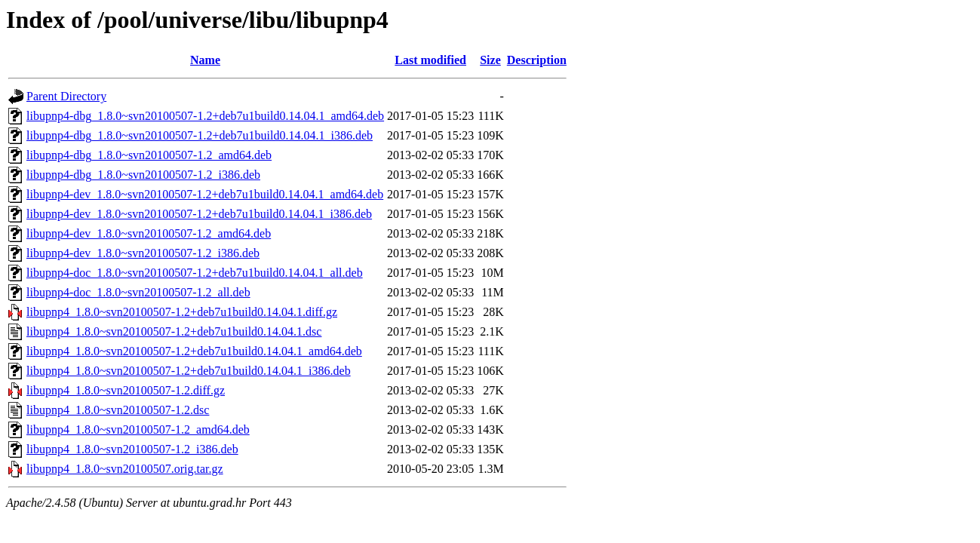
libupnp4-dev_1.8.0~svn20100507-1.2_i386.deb (143, 253)
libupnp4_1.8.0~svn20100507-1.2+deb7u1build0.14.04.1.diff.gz (182, 312)
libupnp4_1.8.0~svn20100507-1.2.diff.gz (126, 390)
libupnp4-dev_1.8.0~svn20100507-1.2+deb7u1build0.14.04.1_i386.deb (199, 214)
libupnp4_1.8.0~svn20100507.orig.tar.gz (125, 469)
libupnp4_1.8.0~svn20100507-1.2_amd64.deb (138, 429)
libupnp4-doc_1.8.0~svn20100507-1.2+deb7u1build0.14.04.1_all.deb (195, 273)
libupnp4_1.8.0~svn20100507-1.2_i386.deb (132, 449)
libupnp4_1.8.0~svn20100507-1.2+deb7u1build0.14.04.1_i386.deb (189, 371)
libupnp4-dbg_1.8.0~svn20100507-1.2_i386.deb (143, 175)
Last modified (430, 60)
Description (537, 60)
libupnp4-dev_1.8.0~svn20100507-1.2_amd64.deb (149, 233)
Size (490, 60)
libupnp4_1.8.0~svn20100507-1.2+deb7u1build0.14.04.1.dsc (174, 331)
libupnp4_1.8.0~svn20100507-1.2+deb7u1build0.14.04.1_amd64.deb (194, 351)
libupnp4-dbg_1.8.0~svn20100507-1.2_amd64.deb (149, 155)
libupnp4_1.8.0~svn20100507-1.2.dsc (118, 410)
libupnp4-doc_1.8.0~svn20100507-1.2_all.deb (138, 292)
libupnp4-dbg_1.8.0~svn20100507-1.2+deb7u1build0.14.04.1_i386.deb (200, 135)
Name (205, 60)
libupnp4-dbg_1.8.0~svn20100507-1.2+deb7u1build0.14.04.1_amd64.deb (205, 116)
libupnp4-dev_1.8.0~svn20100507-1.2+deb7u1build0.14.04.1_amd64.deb (205, 194)
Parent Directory (66, 96)
